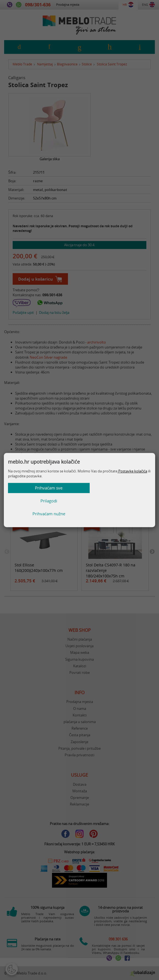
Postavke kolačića (132, 484)
